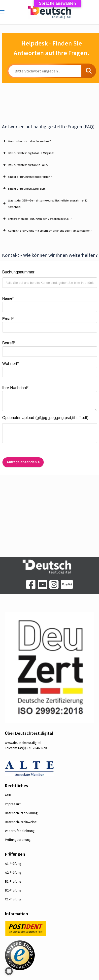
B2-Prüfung (13, 890)
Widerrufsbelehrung (20, 831)
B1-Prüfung (13, 881)
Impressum (13, 804)
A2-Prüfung (13, 872)
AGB (8, 795)
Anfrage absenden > (21, 462)
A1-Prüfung (13, 864)
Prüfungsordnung (18, 840)
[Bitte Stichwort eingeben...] (45, 71)
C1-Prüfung (13, 899)
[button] (9, 971)
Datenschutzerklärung (21, 813)
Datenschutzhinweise (21, 822)
